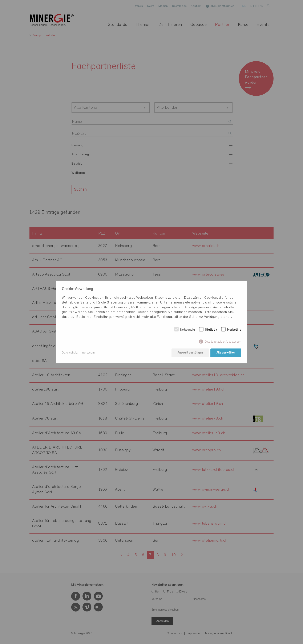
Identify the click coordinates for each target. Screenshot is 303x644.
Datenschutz (70, 353)
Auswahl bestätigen (190, 353)
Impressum (88, 353)
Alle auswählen (226, 353)
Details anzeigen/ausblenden (223, 342)
